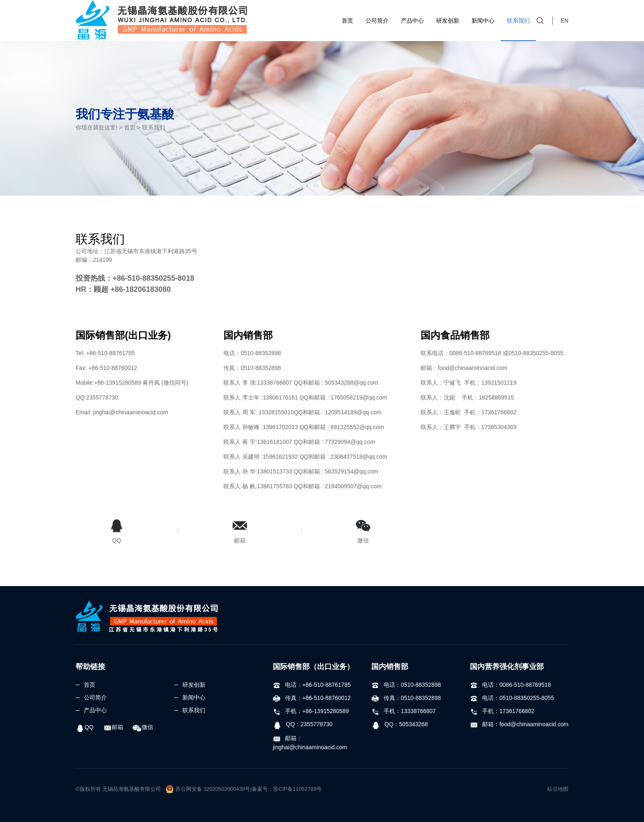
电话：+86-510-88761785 (312, 685)
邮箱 (113, 727)
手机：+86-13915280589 (311, 711)
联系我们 (518, 21)
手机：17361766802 (502, 711)
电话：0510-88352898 (406, 685)
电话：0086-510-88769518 (511, 685)
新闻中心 (483, 21)
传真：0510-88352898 (406, 698)
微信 (143, 727)
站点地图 (558, 789)
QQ (85, 727)
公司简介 (377, 21)
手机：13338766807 (404, 711)
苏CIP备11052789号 (298, 789)
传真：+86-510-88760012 (312, 698)
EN (565, 21)
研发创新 (448, 21)
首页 (347, 21)
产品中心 (412, 21)
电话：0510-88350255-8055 (512, 698)
